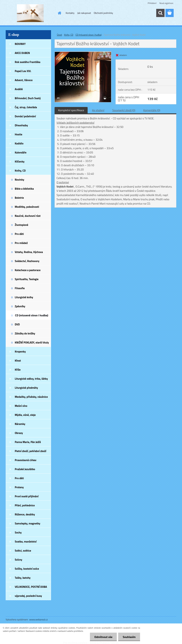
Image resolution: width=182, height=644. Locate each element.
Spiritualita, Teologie (27, 279)
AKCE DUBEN (22, 53)
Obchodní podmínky (103, 13)
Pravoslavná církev (26, 460)
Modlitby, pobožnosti (27, 207)
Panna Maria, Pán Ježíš (28, 442)
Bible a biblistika (24, 189)
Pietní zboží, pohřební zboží (30, 451)
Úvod (59, 35)
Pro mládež (21, 243)
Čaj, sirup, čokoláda (26, 107)
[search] (160, 13)
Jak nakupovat (84, 13)
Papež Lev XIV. (23, 71)
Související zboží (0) (124, 110)
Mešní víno (21, 406)
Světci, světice (23, 551)
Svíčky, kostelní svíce (27, 569)
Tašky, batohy (23, 578)
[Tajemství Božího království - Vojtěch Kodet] (83, 53)
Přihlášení (152, 3)
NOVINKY (20, 44)
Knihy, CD (20, 171)
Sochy (18, 532)
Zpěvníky (20, 306)
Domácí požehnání (25, 116)
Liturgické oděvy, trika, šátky (31, 379)
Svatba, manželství (26, 542)
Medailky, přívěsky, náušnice (31, 397)
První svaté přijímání (27, 496)
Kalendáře (21, 152)
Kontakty (70, 13)
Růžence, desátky (25, 514)
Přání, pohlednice (25, 505)
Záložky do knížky (25, 333)
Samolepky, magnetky (27, 523)
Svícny (18, 560)
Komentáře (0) (152, 110)
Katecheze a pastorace (28, 270)
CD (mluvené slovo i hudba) (32, 315)
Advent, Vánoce (24, 80)
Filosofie (20, 288)
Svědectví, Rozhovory (27, 261)
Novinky (19, 180)
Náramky (20, 424)
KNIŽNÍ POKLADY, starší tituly (32, 342)
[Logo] (30, 13)
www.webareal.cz (39, 619)
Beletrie (19, 198)
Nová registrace (166, 3)
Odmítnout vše (103, 637)
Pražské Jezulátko (25, 469)
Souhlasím (129, 637)
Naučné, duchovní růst (28, 216)
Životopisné (22, 225)
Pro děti (19, 234)
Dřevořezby (21, 125)
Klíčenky (20, 162)
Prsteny (19, 487)
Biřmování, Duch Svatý (28, 98)
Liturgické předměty (26, 388)
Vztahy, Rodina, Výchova (29, 252)
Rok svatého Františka (28, 62)
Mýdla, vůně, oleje (25, 415)
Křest (18, 361)
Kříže (18, 370)
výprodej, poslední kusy (28, 596)
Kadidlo (19, 143)
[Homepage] (59, 13)
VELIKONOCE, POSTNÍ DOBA (31, 587)
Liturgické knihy (24, 297)
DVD (17, 324)
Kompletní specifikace (71, 110)
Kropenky (20, 352)
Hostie (18, 134)
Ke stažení (98, 110)
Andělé (19, 89)
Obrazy (19, 433)
